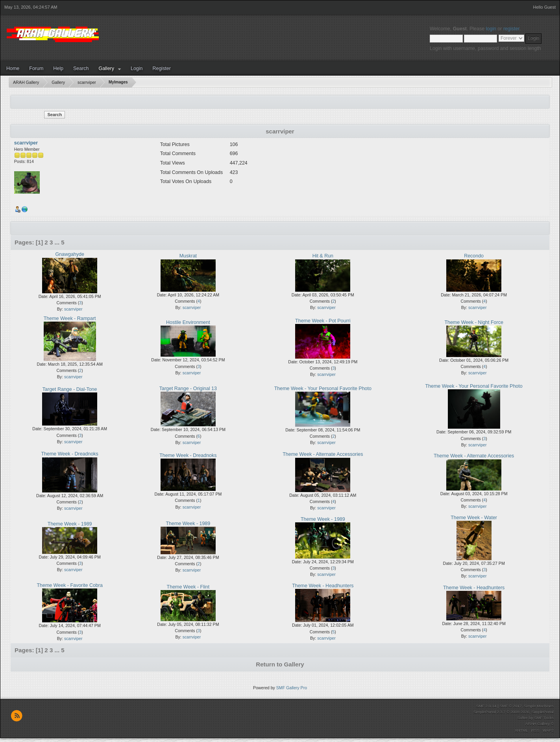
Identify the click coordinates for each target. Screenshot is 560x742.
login (491, 29)
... (58, 242)
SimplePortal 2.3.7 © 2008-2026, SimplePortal (514, 712)
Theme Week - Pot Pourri (323, 321)
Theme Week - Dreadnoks (70, 454)
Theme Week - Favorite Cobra (69, 585)
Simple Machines (539, 706)
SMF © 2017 (510, 706)
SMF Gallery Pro (292, 688)
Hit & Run (323, 256)
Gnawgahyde (69, 254)
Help (58, 68)
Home (13, 68)
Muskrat (188, 256)
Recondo (474, 256)
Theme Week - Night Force (474, 322)
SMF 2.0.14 (486, 706)
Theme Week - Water (474, 518)
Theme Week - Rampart (70, 318)
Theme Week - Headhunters (323, 586)
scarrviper (26, 143)
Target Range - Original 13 (188, 389)
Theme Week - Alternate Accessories (323, 454)
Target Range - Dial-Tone (70, 389)
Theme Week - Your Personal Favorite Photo (323, 389)
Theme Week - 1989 (70, 524)
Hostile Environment (188, 322)
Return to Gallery (280, 664)
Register (161, 68)
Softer (522, 718)
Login (137, 68)
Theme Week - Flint (188, 587)
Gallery (106, 68)
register (511, 29)
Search (81, 68)
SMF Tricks (544, 718)
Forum (36, 68)
